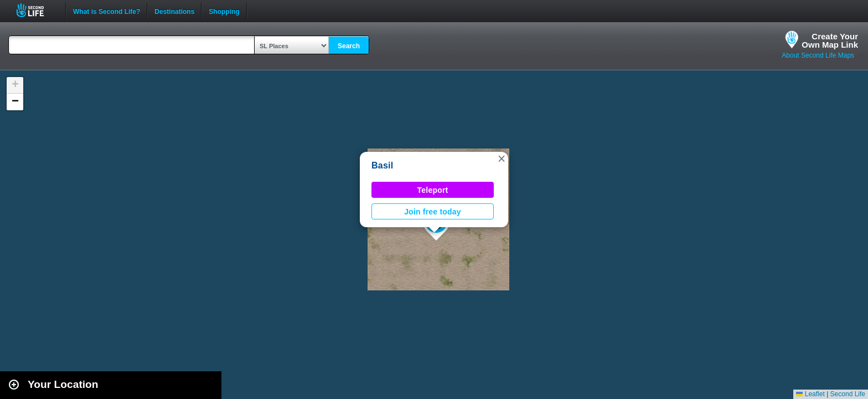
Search (349, 46)
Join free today (433, 212)
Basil (382, 165)
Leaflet (810, 394)
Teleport (433, 190)
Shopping (224, 11)
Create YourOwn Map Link (830, 40)
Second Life (36, 10)
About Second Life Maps (818, 55)
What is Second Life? (107, 11)
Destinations (174, 11)
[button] (502, 158)
